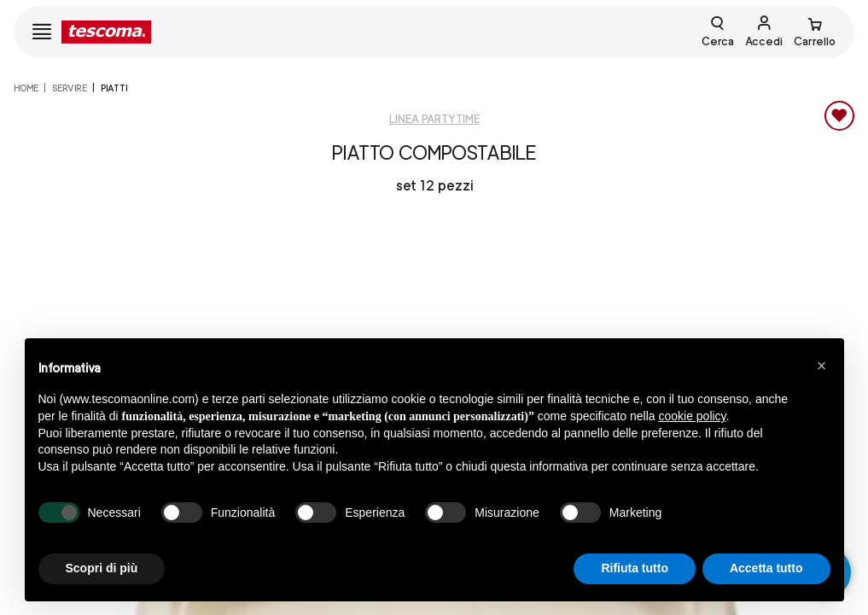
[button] (822, 366)
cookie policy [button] (692, 416)
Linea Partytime (434, 119)
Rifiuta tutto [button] (635, 568)
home (26, 88)
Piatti (114, 88)
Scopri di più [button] (102, 568)
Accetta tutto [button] (766, 568)
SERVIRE (70, 88)
